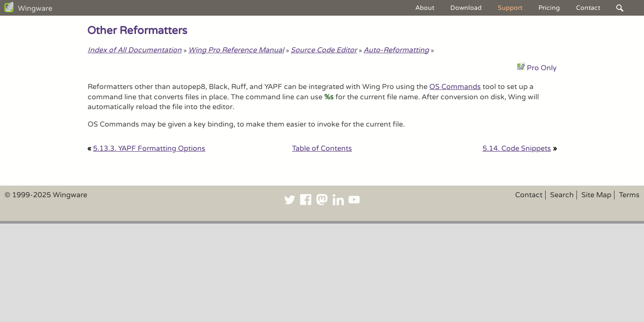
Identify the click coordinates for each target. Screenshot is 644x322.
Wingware (35, 8)
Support (510, 8)
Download (466, 8)
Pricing (549, 8)
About (425, 8)
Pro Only (542, 68)
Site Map (596, 195)
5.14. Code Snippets (517, 148)
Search (562, 195)
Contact (588, 8)
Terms (629, 195)
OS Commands (455, 87)
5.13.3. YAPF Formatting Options (149, 148)
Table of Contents (322, 148)
